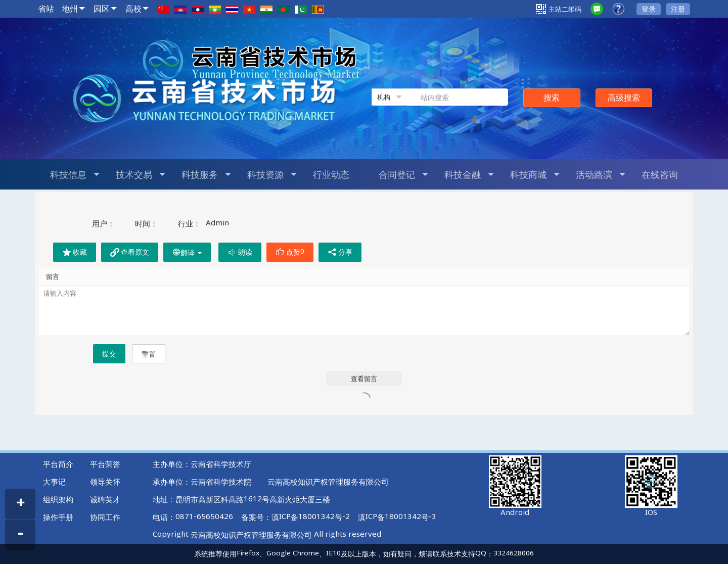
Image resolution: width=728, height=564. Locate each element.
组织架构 (58, 499)
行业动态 (331, 174)
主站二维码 (559, 9)
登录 (649, 9)
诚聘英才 (105, 499)
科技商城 (535, 174)
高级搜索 (624, 98)
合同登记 (403, 174)
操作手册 (58, 517)
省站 (46, 9)
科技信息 (75, 174)
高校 (133, 9)
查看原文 (130, 252)
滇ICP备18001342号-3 (397, 517)
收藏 (75, 252)
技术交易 (141, 174)
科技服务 (206, 174)
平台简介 (58, 464)
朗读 (240, 252)
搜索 (552, 98)
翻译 (187, 252)
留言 (53, 276)
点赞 (290, 252)
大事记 (54, 482)
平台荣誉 (105, 464)
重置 (149, 354)
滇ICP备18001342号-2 (311, 517)
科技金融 (469, 174)
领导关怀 (105, 482)
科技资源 (272, 174)
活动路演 (601, 174)
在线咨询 (660, 174)
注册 (678, 9)
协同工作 (105, 517)
